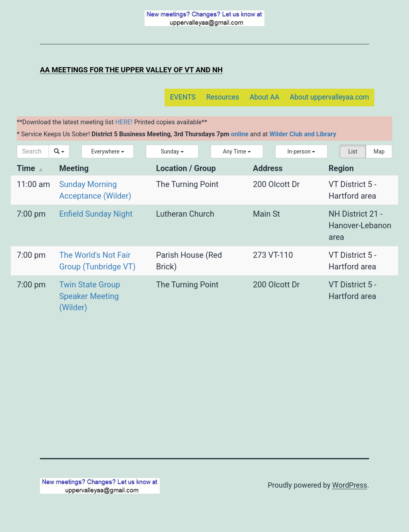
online (240, 134)
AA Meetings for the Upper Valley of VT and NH (131, 70)
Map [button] (379, 151)
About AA (264, 97)
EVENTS (183, 97)
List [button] (353, 151)
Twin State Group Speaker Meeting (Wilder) (90, 296)
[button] (108, 151)
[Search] (33, 151)
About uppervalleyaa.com (330, 97)
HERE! (124, 122)
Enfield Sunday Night (96, 214)
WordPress (350, 485)
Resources (222, 97)
